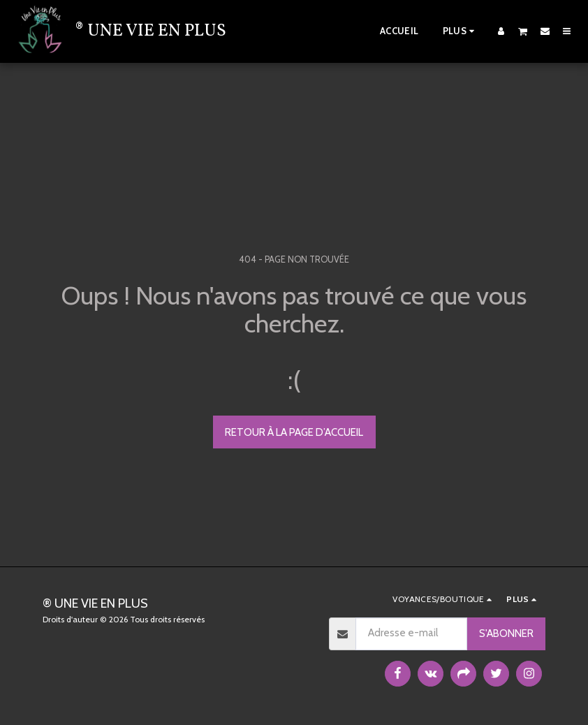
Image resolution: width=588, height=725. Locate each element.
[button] (523, 31)
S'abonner (506, 634)
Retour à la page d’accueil (294, 432)
